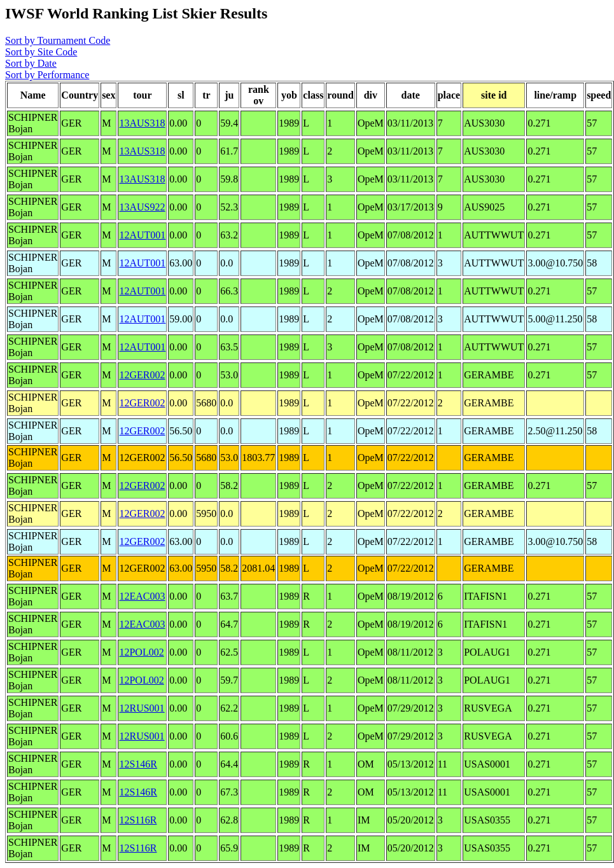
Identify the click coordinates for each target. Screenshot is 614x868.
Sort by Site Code (41, 52)
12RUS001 (142, 708)
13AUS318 (142, 123)
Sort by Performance (47, 75)
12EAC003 (142, 596)
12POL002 (141, 652)
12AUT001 (142, 235)
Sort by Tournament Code (58, 40)
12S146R (138, 764)
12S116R (138, 820)
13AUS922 (142, 207)
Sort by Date (31, 63)
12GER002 (142, 375)
